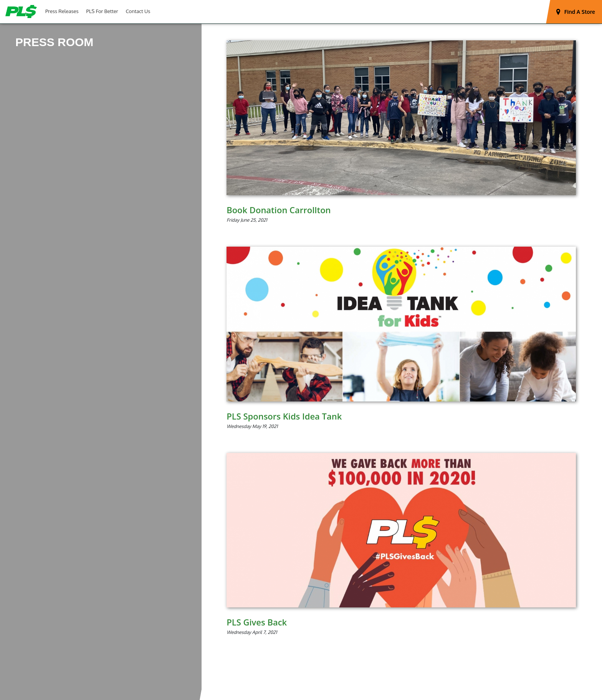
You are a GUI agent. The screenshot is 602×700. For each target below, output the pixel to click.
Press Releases (62, 11)
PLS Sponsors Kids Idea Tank (284, 416)
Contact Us (138, 11)
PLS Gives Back (257, 622)
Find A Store (580, 12)
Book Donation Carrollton (279, 210)
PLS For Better (102, 11)
